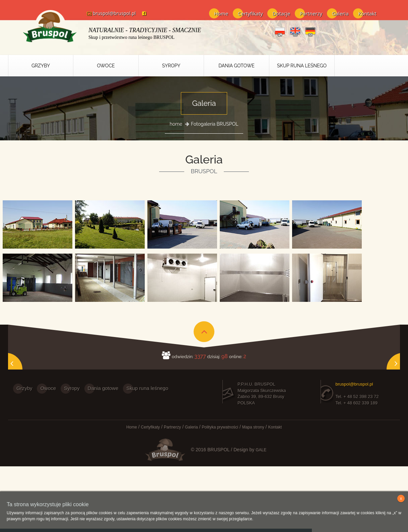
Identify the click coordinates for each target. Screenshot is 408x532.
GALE (261, 450)
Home (221, 13)
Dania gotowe (103, 388)
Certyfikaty (250, 13)
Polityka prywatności (220, 427)
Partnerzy (311, 13)
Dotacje (281, 13)
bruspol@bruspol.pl (109, 13)
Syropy (171, 66)
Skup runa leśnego (302, 66)
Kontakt (367, 13)
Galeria (340, 13)
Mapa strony (253, 427)
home (176, 124)
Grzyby (41, 66)
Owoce (106, 66)
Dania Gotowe (236, 66)
